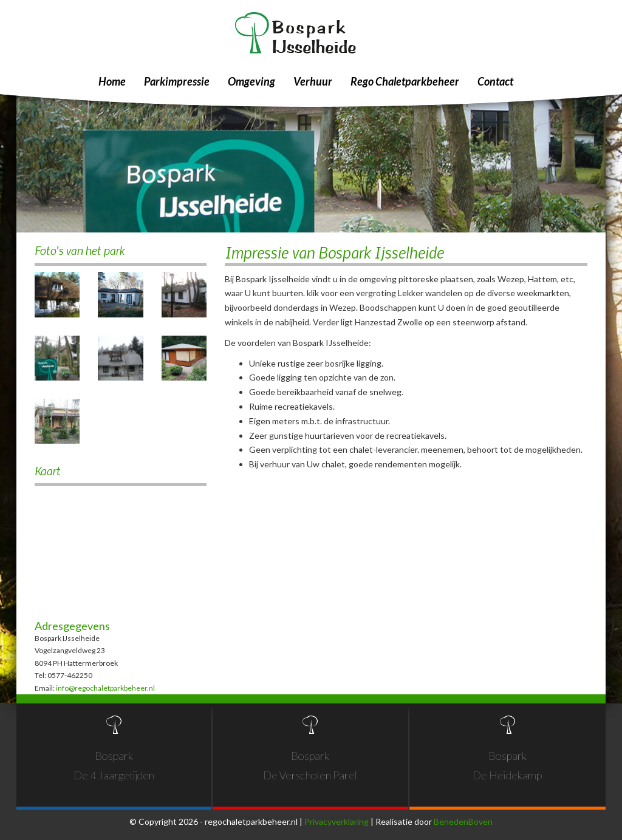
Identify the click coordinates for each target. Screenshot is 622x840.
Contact (495, 81)
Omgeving (251, 81)
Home (112, 81)
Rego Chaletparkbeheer (405, 81)
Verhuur (313, 81)
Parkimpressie (177, 81)
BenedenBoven (463, 821)
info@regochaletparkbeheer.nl (105, 688)
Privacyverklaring (337, 821)
